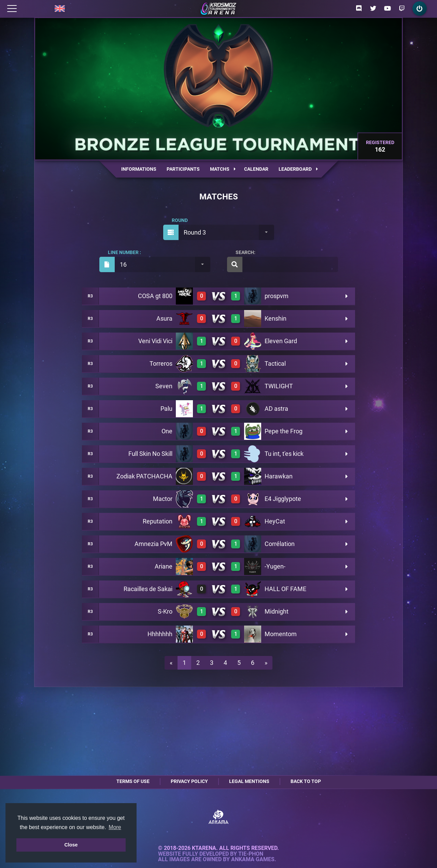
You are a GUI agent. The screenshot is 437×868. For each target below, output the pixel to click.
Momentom (281, 634)
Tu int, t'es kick (284, 454)
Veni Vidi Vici (155, 341)
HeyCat (275, 521)
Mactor (163, 499)
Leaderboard (298, 169)
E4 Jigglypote (283, 499)
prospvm (277, 296)
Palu (166, 409)
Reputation (158, 521)
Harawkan (279, 476)
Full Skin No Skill (150, 454)
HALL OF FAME (285, 589)
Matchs (223, 169)
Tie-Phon (251, 854)
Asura (164, 318)
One (167, 431)
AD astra (276, 409)
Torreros (161, 363)
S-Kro (165, 611)
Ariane (164, 566)
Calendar (256, 169)
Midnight (277, 611)
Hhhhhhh (160, 634)
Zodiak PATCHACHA (144, 476)
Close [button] (71, 845)
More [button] (115, 827)
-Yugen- (275, 566)
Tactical (275, 363)
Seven (164, 386)
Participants (183, 169)
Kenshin (276, 318)
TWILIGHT (279, 386)
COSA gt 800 (155, 296)
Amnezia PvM (153, 544)
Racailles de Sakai (148, 589)
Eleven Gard (281, 341)
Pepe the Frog (284, 431)
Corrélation (280, 544)
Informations (139, 169)
